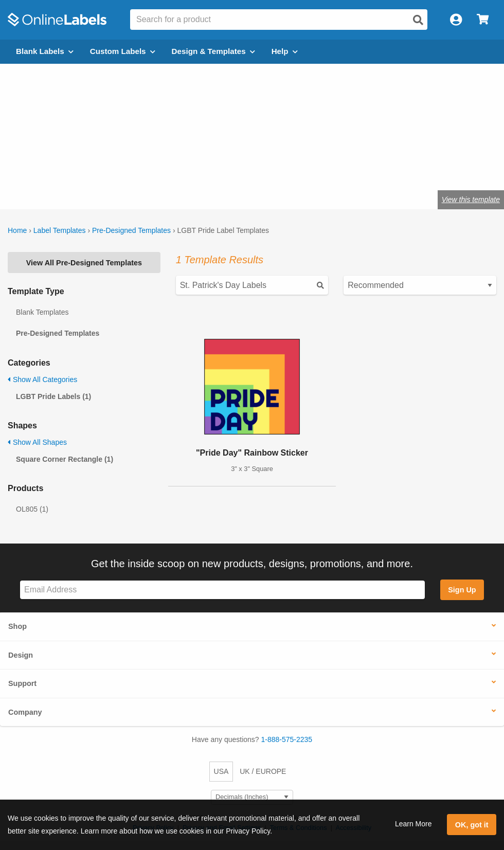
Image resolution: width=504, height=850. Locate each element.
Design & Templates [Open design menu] (213, 51)
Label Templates (60, 230)
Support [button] (22, 683)
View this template (471, 200)
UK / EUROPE (263, 771)
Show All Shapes (37, 442)
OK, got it (472, 825)
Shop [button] (17, 626)
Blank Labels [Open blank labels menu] (45, 51)
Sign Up (462, 590)
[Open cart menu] (483, 20)
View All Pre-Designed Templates (84, 263)
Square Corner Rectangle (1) (65, 459)
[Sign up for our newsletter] (222, 590)
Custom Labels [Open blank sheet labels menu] (123, 51)
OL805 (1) (32, 509)
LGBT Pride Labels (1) (53, 396)
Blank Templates (42, 312)
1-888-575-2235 (287, 739)
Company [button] (25, 712)
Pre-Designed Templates (131, 230)
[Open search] (418, 20)
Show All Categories (42, 379)
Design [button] (21, 655)
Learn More (413, 824)
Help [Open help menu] (285, 51)
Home (17, 230)
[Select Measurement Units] (252, 797)
